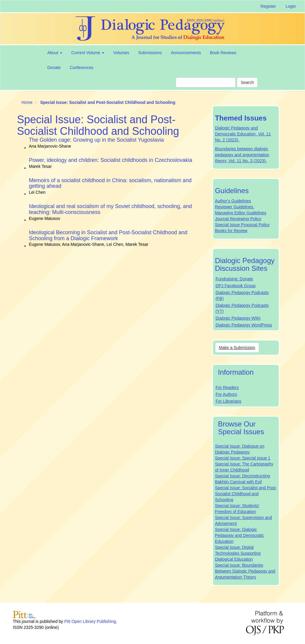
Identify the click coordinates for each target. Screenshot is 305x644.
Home (27, 102)
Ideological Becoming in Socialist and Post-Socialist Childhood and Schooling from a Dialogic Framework (108, 235)
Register (268, 6)
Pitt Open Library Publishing (90, 621)
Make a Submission (237, 348)
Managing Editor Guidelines (241, 213)
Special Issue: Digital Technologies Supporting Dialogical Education (238, 553)
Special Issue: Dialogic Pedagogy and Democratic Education (240, 535)
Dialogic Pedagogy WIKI (238, 318)
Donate (54, 68)
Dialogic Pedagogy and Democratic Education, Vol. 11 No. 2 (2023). (243, 134)
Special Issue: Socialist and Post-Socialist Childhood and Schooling (246, 494)
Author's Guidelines (233, 201)
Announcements (186, 53)
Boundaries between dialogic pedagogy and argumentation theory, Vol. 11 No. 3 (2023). (242, 155)
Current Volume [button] (88, 53)
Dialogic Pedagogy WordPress (244, 325)
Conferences (81, 68)
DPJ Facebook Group (236, 286)
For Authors (226, 394)
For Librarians (228, 401)
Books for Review (231, 231)
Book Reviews (223, 53)
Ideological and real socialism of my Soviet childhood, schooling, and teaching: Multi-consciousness (110, 209)
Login (291, 6)
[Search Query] (206, 82)
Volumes (121, 53)
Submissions (150, 53)
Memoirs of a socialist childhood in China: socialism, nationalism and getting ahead (110, 183)
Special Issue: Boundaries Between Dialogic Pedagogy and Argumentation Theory (245, 571)
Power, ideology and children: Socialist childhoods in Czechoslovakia (111, 160)
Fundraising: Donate (234, 279)
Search (247, 82)
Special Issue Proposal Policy (242, 225)
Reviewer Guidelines (235, 207)
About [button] (55, 53)
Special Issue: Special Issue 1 (243, 458)
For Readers (227, 387)
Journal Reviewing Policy (238, 219)
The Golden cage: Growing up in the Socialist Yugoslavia (96, 140)
